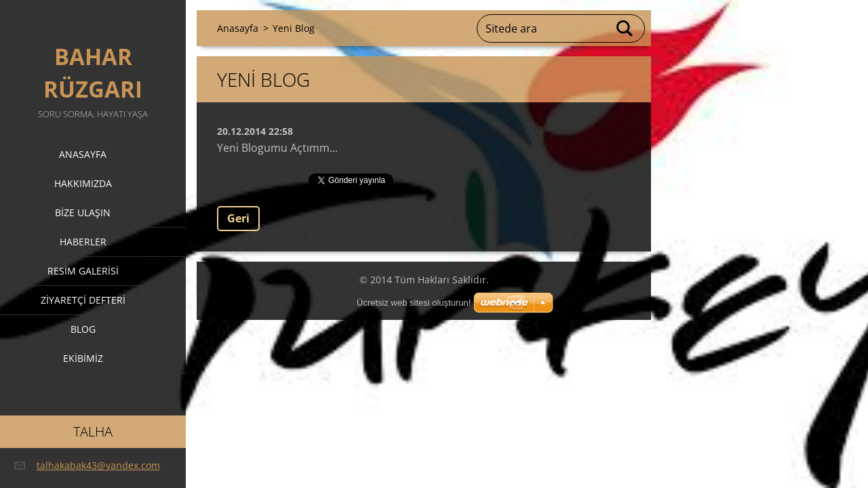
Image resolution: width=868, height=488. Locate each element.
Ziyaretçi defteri (83, 300)
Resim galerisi (83, 271)
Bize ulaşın (83, 212)
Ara (625, 28)
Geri (238, 218)
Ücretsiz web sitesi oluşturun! (414, 303)
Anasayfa (83, 154)
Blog (83, 329)
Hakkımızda (83, 183)
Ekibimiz (83, 358)
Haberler (83, 242)
